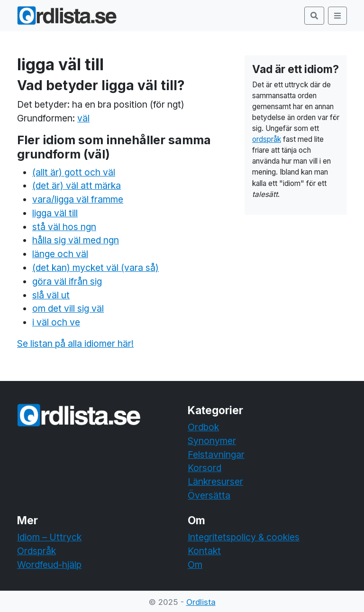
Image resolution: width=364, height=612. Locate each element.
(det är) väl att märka (77, 185)
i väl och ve (56, 322)
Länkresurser (215, 482)
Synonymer (212, 441)
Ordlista (201, 602)
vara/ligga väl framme (78, 199)
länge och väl (60, 254)
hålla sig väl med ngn (76, 240)
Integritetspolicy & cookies (244, 537)
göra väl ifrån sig (67, 281)
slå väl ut (51, 295)
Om (195, 565)
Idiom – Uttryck (49, 537)
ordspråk (267, 139)
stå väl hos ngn (64, 227)
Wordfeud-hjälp (49, 565)
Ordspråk (36, 551)
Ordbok (203, 427)
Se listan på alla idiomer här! (75, 343)
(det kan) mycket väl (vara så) (96, 268)
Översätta (209, 495)
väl (83, 118)
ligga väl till (55, 213)
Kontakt (204, 551)
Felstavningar (216, 454)
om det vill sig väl (68, 308)
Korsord (205, 468)
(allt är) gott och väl (74, 172)
